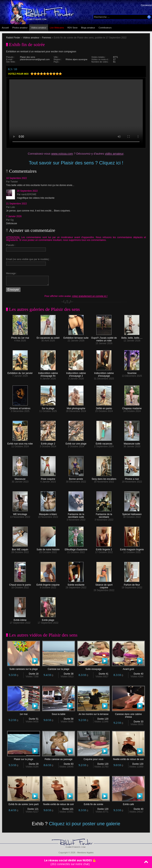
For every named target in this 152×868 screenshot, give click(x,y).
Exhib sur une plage (76, 443)
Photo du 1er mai (20, 337)
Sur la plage (48, 407)
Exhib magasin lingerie (132, 548)
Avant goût (128, 668)
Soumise (132, 372)
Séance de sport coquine (104, 585)
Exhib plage (48, 619)
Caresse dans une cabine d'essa (128, 714)
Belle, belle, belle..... (132, 337)
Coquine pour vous (94, 758)
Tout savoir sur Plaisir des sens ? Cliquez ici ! (76, 163)
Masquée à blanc (48, 513)
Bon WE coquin (20, 548)
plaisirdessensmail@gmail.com (35, 59)
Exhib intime (20, 619)
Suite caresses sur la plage (24, 668)
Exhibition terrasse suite (76, 337)
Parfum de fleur (132, 584)
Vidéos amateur (39, 28)
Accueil (5, 28)
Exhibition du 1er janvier (20, 372)
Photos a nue (132, 478)
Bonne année (76, 478)
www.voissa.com (62, 154)
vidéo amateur (114, 154)
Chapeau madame (132, 407)
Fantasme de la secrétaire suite (76, 515)
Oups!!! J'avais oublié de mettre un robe (104, 338)
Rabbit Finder (13, 38)
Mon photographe (76, 407)
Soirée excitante (76, 584)
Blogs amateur (88, 28)
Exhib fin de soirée (94, 803)
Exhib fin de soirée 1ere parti (24, 803)
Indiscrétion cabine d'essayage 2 (76, 373)
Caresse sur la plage (59, 668)
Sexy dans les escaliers (104, 478)
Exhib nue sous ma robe (20, 443)
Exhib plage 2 (48, 443)
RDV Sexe (72, 28)
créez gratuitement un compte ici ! (90, 296)
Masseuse (20, 478)
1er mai (24, 713)
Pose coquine (48, 478)
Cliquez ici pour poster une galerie (84, 824)
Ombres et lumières (20, 407)
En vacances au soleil (48, 337)
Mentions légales (85, 853)
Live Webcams (57, 28)
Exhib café (128, 803)
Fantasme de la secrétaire (104, 515)
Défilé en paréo (104, 407)
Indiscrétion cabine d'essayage (104, 373)
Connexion (146, 5)
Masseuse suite (132, 443)
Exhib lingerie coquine (48, 584)
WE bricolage (20, 513)
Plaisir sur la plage (24, 758)
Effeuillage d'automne (76, 548)
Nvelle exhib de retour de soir (128, 758)
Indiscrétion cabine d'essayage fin (48, 373)
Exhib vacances (104, 443)
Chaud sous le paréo (20, 584)
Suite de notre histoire (48, 548)
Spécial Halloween (132, 513)
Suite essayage (94, 668)
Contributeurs (105, 28)
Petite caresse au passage (59, 758)
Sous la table (59, 713)
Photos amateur (20, 28)
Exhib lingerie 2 (104, 548)
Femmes (47, 38)
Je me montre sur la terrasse (94, 713)
